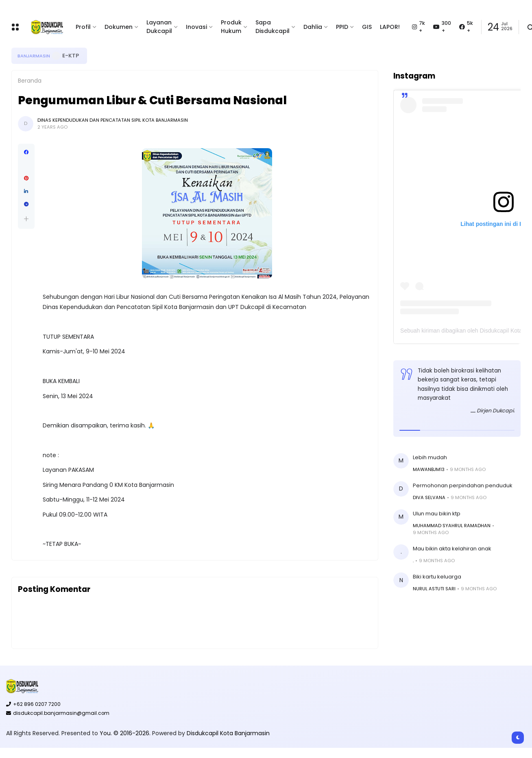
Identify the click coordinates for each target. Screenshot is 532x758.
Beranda (30, 81)
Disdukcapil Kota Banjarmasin (228, 733)
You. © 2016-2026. (126, 733)
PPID (342, 27)
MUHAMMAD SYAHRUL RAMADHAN (452, 526)
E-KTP (71, 56)
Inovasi (196, 27)
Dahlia (313, 27)
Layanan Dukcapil (159, 27)
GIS (367, 27)
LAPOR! (390, 27)
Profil (83, 27)
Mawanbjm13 (429, 469)
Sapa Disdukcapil (273, 27)
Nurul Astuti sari (434, 589)
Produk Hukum (231, 27)
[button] (26, 219)
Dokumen (119, 27)
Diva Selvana (429, 497)
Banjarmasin (34, 56)
